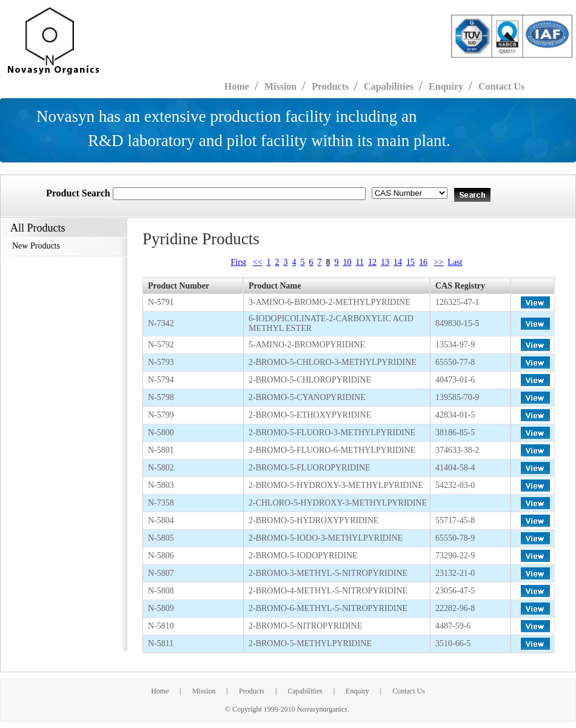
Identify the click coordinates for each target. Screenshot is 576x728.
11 (360, 262)
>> (439, 262)
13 (385, 262)
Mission (204, 691)
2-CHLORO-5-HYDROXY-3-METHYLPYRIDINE (338, 503)
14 (398, 262)
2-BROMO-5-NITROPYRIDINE (305, 626)
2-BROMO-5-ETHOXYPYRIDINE (310, 415)
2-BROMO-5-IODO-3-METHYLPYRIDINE (326, 538)
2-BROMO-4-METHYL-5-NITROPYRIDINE (328, 591)
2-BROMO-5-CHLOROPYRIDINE (310, 380)
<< (258, 262)
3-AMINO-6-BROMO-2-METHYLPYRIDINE (330, 302)
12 (372, 262)
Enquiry (357, 691)
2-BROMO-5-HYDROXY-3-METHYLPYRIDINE (336, 485)
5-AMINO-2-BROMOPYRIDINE (307, 345)
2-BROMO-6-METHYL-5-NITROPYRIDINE (328, 608)
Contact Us (501, 86)
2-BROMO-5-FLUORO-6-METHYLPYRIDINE (332, 450)
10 (347, 262)
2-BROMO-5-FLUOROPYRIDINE (310, 468)
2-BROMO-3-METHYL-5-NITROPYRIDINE (328, 573)
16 (423, 262)
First (239, 262)
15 (410, 262)
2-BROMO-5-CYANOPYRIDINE (307, 397)
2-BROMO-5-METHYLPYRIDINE (310, 643)
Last (455, 262)
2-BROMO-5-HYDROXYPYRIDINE (314, 520)
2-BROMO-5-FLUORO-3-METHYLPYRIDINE (332, 432)
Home (160, 691)
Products (252, 691)
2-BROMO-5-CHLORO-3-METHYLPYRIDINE (333, 362)
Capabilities (305, 691)
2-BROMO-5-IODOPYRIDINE (303, 556)
